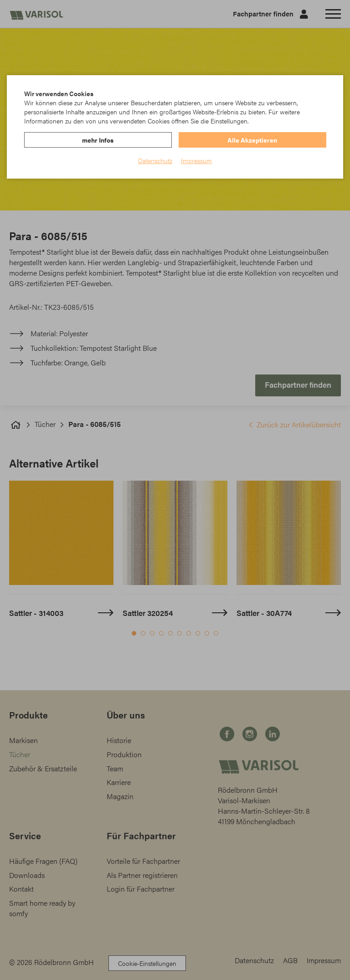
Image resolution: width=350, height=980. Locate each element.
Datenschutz (155, 160)
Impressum (196, 160)
